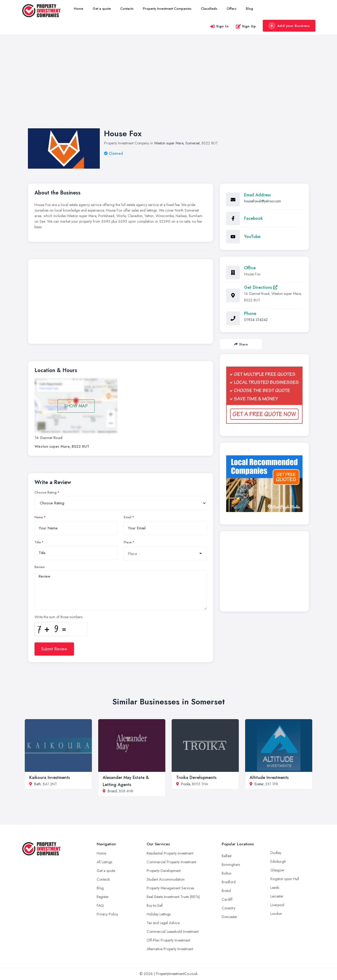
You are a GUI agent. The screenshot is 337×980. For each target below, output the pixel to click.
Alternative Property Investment (170, 949)
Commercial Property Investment (171, 862)
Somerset (192, 143)
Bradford (229, 882)
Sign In (219, 26)
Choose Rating (46, 493)
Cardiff (227, 899)
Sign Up (246, 26)
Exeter (259, 784)
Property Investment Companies (167, 9)
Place (128, 542)
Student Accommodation (166, 879)
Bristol (112, 791)
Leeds (275, 888)
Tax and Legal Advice (163, 923)
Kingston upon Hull (285, 879)
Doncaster (229, 917)
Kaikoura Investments (49, 777)
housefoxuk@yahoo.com (262, 201)
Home (79, 9)
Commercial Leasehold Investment (173, 932)
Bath (38, 784)
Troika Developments (196, 777)
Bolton (227, 873)
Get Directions (261, 287)
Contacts (127, 9)
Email (128, 517)
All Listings (104, 862)
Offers (232, 9)
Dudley (276, 853)
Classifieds (209, 9)
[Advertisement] (168, 87)
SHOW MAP (76, 406)
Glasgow (277, 870)
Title (38, 542)
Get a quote (102, 9)
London (276, 914)
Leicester (277, 896)
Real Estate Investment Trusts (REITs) (173, 897)
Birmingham (231, 865)
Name (39, 517)
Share (241, 344)
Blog (249, 9)
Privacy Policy (107, 914)
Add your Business (289, 26)
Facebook (253, 218)
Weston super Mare (169, 143)
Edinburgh (278, 861)
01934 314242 (256, 320)
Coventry (229, 908)
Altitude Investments (269, 777)
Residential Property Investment (170, 853)
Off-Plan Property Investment (168, 940)
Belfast (227, 856)
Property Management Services (170, 888)
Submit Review (54, 649)
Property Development (164, 871)
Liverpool (277, 905)
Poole (185, 784)
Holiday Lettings (159, 914)
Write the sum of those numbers (58, 617)
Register (103, 897)
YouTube (252, 237)
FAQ (100, 905)
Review (40, 567)
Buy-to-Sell (155, 905)
